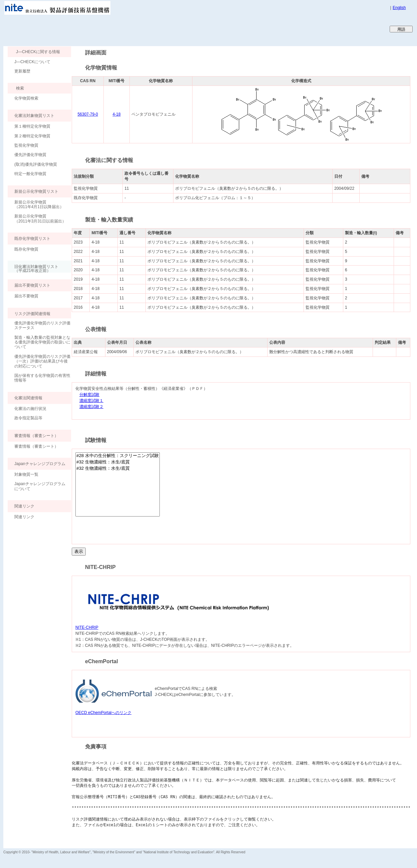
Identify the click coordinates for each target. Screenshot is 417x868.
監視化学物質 (26, 145)
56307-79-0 (88, 114)
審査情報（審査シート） (36, 446)
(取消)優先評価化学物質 (36, 164)
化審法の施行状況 (30, 409)
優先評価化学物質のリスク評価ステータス (42, 325)
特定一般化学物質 (30, 174)
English (399, 8)
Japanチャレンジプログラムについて (40, 486)
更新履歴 (22, 71)
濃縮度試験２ (91, 407)
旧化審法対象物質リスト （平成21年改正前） (33, 268)
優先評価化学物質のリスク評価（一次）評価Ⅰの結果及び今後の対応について (42, 361)
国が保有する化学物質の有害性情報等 (42, 378)
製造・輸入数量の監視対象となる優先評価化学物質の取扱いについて (42, 342)
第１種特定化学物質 (32, 126)
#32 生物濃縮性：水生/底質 (118, 462)
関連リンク (24, 517)
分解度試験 (89, 395)
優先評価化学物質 (30, 155)
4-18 (116, 114)
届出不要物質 (26, 296)
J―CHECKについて (32, 62)
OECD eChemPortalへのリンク (103, 713)
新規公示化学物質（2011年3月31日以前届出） (40, 219)
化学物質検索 (26, 98)
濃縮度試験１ (91, 401)
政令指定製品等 (28, 418)
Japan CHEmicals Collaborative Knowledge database (84, 29)
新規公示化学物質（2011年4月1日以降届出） (39, 204)
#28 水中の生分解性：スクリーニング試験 (118, 456)
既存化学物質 (26, 249)
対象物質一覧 (26, 474)
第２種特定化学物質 (32, 136)
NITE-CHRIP (87, 627)
